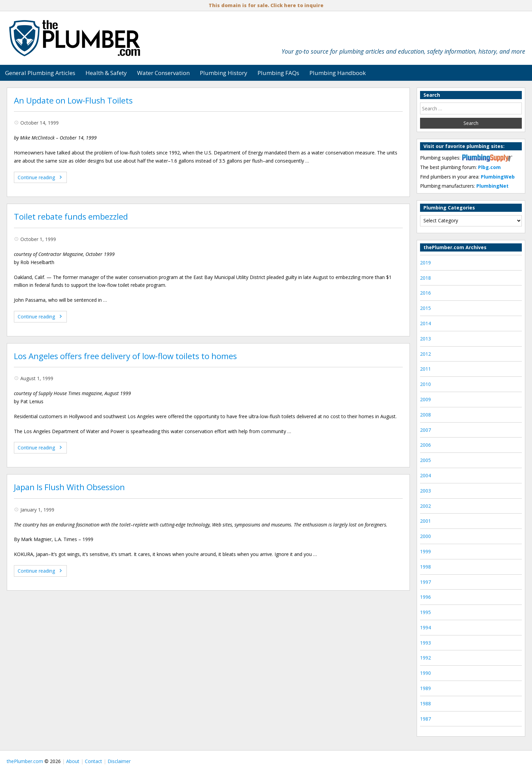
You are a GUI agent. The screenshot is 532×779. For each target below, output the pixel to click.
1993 (425, 643)
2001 (425, 521)
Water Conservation (163, 73)
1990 (425, 673)
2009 (425, 399)
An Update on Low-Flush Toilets (73, 100)
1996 (425, 597)
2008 (425, 415)
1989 (425, 688)
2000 (425, 536)
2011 (425, 369)
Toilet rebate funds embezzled (71, 217)
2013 (425, 339)
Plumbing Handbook (338, 73)
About (73, 761)
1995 (425, 612)
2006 (425, 445)
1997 (425, 582)
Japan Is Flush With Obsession (69, 487)
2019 (425, 263)
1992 (425, 658)
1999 (425, 551)
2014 (425, 323)
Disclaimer (119, 761)
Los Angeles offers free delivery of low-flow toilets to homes (125, 356)
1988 (425, 703)
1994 (425, 627)
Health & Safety (106, 73)
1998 (425, 567)
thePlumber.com (25, 761)
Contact (93, 761)
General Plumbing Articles (40, 73)
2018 (425, 278)
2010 (425, 384)
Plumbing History (224, 73)
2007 (425, 430)
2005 (425, 460)
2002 (425, 506)
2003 (425, 491)
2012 (425, 354)
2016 (425, 293)
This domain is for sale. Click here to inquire (266, 5)
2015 (425, 308)
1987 (425, 719)
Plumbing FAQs (278, 73)
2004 (425, 475)
